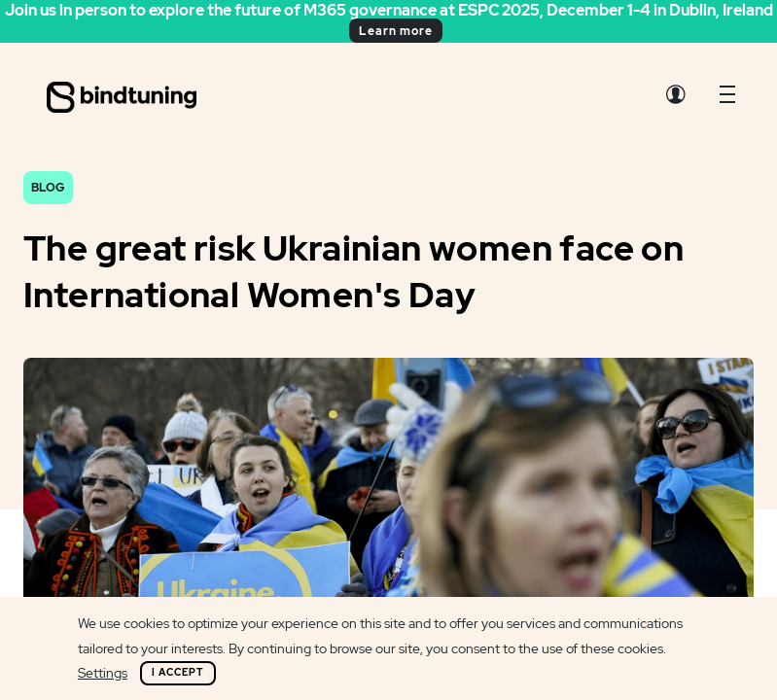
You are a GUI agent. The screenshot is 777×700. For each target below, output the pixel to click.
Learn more (396, 31)
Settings (103, 673)
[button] (727, 99)
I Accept (178, 672)
